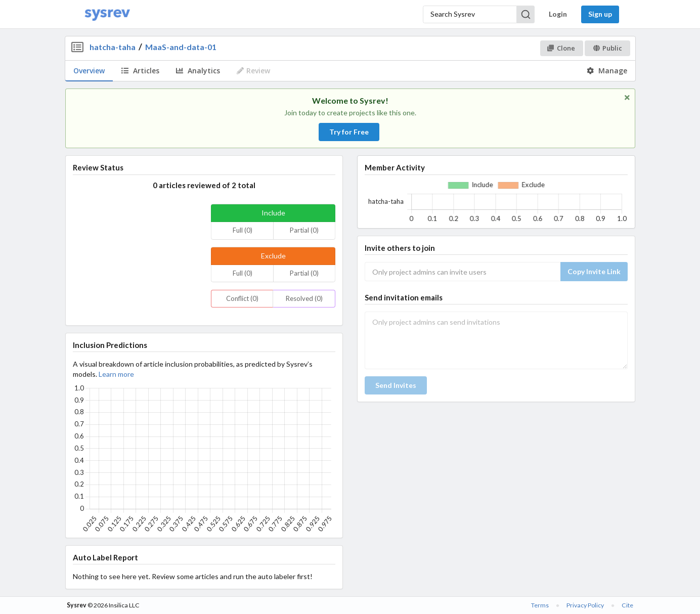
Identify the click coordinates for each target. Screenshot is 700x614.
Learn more (116, 374)
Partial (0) (304, 230)
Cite (627, 605)
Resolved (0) (304, 298)
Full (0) (243, 230)
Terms (540, 605)
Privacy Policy (585, 605)
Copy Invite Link (594, 271)
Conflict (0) (242, 298)
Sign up (600, 14)
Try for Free (349, 132)
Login (558, 14)
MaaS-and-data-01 (181, 47)
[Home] (107, 14)
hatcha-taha (113, 47)
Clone (561, 48)
